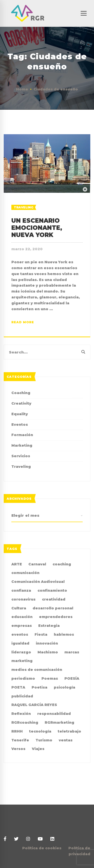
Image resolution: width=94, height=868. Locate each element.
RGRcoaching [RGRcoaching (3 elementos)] (25, 722)
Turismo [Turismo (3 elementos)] (44, 740)
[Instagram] (28, 839)
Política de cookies (42, 848)
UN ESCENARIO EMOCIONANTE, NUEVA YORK (37, 228)
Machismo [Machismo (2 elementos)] (48, 652)
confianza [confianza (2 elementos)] (21, 590)
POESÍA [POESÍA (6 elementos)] (72, 678)
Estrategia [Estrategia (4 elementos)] (49, 626)
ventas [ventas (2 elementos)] (66, 740)
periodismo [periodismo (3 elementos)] (23, 678)
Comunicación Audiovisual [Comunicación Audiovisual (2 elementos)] (38, 582)
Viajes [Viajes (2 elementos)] (38, 749)
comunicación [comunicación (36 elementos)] (25, 573)
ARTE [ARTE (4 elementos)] (17, 564)
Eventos (20, 425)
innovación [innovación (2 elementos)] (47, 643)
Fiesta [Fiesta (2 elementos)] (41, 634)
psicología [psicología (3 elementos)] (65, 687)
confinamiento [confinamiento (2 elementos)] (52, 590)
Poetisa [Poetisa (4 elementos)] (39, 687)
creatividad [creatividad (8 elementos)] (54, 599)
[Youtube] (40, 839)
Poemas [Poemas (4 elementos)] (50, 678)
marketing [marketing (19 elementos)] (22, 661)
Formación (22, 435)
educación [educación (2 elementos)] (22, 617)
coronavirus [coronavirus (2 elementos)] (23, 599)
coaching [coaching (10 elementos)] (62, 564)
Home (22, 89)
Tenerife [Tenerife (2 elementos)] (20, 740)
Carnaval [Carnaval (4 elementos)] (37, 564)
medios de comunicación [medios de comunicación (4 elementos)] (37, 670)
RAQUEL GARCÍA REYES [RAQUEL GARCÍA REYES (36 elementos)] (34, 705)
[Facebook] (5, 839)
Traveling (24, 207)
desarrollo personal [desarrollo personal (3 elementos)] (53, 608)
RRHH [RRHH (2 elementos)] (17, 731)
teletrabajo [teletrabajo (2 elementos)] (69, 731)
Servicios (21, 456)
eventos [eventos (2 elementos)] (20, 634)
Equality (20, 414)
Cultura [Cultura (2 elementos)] (19, 608)
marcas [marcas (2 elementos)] (72, 652)
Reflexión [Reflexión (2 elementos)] (21, 714)
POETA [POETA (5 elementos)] (18, 687)
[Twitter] (16, 839)
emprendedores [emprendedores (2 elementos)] (56, 617)
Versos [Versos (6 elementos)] (18, 749)
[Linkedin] (52, 839)
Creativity (21, 403)
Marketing (22, 445)
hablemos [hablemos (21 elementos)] (64, 634)
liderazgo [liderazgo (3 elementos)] (21, 652)
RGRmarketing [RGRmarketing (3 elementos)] (59, 722)
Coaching (21, 393)
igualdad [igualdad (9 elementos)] (20, 643)
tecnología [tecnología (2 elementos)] (40, 731)
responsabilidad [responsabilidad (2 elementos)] (54, 714)
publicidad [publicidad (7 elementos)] (22, 696)
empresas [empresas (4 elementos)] (22, 626)
